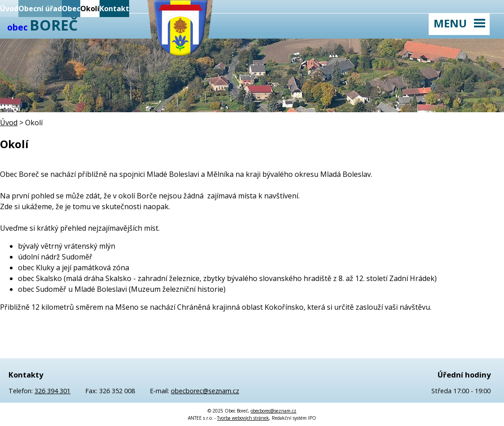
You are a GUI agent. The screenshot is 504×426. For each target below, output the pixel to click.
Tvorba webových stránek (243, 418)
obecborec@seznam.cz (205, 391)
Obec (71, 9)
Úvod (9, 9)
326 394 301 (52, 391)
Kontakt (114, 9)
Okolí (90, 9)
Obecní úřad (40, 9)
